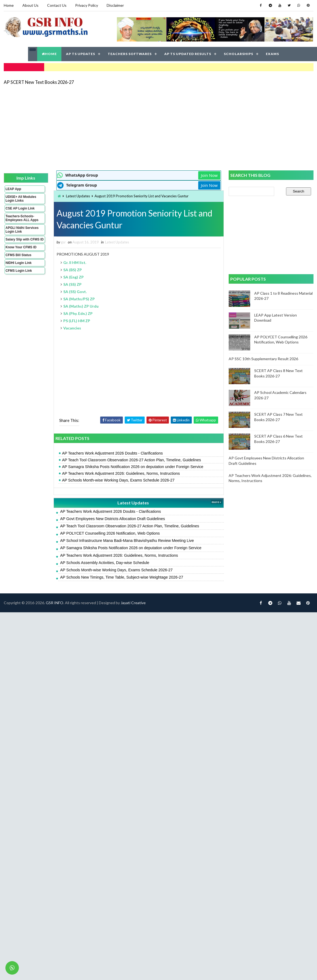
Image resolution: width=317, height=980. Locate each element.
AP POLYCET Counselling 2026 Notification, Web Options (110, 533)
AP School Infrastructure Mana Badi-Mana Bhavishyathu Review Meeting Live (127, 541)
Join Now (209, 175)
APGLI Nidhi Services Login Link (22, 230)
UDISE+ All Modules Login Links (21, 199)
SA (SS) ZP (72, 284)
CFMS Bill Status (19, 255)
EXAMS (272, 54)
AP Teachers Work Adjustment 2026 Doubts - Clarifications (112, 453)
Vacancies (72, 328)
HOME (49, 54)
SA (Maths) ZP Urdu (81, 306)
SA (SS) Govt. (75, 292)
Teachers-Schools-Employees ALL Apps (22, 218)
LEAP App (13, 189)
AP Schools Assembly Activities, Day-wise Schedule (105, 563)
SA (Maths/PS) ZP (79, 299)
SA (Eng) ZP (74, 277)
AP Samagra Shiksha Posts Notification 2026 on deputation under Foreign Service (133, 467)
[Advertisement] (136, 127)
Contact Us (57, 5)
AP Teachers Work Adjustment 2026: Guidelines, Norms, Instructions (121, 473)
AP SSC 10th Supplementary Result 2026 (263, 359)
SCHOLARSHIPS (238, 54)
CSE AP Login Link (20, 208)
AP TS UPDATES (81, 54)
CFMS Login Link (19, 271)
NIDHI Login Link (19, 263)
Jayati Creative (133, 603)
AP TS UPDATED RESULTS (188, 54)
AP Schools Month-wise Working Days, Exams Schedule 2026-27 (118, 480)
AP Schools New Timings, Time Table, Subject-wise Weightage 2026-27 (122, 577)
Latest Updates (78, 196)
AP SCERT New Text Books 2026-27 (39, 82)
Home (9, 5)
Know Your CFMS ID (21, 247)
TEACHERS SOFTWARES (130, 54)
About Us (30, 5)
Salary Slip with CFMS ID (25, 239)
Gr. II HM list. (75, 262)
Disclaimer (115, 5)
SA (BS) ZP (73, 270)
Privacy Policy (87, 5)
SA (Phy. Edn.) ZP (78, 313)
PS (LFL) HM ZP (77, 321)
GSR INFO (55, 603)
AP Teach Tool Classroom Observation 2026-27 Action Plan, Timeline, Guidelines (131, 460)
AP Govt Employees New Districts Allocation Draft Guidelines (112, 519)
